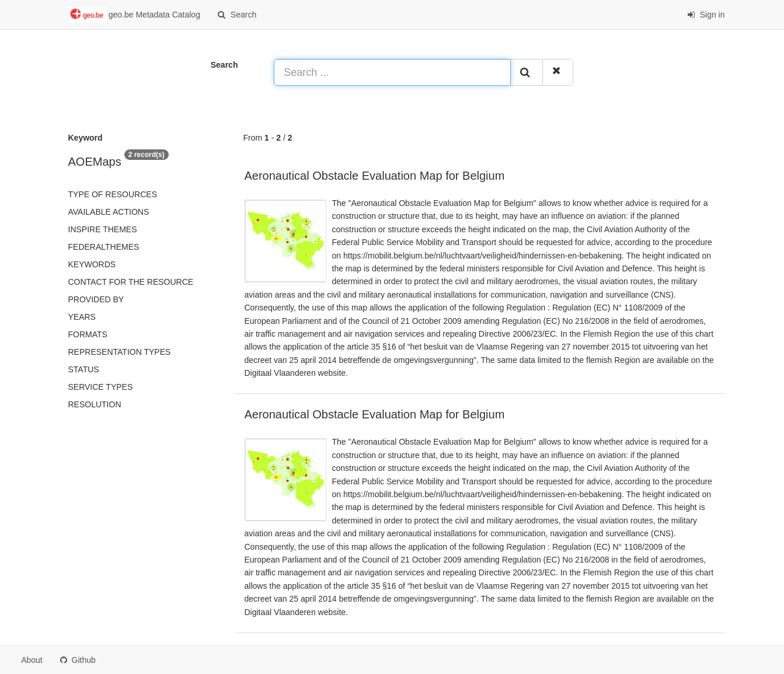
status (84, 369)
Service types (101, 387)
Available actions (109, 212)
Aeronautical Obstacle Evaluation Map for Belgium (375, 176)
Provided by (96, 299)
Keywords (92, 264)
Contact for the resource (131, 282)
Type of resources (113, 194)
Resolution (95, 404)
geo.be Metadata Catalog (134, 15)
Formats (88, 334)
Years (82, 317)
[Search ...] (392, 72)
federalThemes (104, 247)
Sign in (706, 15)
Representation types (120, 352)
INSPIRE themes (103, 229)
